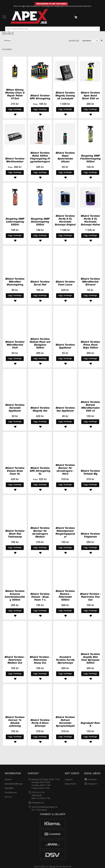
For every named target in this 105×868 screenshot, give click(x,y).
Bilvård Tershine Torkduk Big (90, 472)
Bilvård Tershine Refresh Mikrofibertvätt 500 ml (90, 406)
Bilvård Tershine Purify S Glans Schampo (40, 723)
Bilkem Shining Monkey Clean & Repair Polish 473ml (15, 94)
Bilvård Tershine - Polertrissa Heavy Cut (40, 660)
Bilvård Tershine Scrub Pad (40, 283)
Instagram (92, 784)
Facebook (92, 779)
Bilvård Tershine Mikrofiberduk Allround (90, 282)
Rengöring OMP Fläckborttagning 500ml (90, 159)
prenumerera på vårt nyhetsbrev (80, 6)
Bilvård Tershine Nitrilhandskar (15, 160)
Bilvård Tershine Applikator (65, 346)
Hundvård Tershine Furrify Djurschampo (65, 660)
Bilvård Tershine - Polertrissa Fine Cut (90, 597)
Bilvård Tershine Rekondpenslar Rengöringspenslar (65, 532)
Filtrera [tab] (7, 41)
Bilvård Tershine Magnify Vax (40, 409)
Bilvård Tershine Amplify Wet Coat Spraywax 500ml (90, 658)
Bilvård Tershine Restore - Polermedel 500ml (65, 595)
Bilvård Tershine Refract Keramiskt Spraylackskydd (65, 721)
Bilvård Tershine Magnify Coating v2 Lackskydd (65, 96)
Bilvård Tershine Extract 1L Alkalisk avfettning (15, 721)
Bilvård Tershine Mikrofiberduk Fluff (15, 345)
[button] (15, 114)
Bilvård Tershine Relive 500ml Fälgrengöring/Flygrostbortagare (40, 157)
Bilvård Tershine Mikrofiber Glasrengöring (15, 282)
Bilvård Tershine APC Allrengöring (40, 97)
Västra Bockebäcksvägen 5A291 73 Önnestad (44, 808)
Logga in (69, 779)
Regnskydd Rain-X (90, 724)
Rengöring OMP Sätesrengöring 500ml (40, 222)
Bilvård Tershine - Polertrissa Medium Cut (15, 660)
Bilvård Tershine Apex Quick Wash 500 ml (90, 96)
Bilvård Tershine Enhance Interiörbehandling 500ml (15, 595)
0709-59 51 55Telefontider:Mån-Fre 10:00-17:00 (41, 795)
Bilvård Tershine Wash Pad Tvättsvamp (15, 534)
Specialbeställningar (14, 784)
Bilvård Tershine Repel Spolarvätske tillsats (65, 157)
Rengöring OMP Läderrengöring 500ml (15, 222)
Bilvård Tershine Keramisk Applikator (15, 408)
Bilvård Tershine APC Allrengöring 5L (40, 471)
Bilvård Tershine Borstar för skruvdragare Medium (40, 532)
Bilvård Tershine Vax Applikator (65, 409)
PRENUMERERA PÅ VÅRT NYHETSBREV (51, 4)
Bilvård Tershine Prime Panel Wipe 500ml (90, 345)
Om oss (8, 797)
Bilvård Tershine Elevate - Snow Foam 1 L (40, 597)
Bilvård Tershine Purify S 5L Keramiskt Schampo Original (65, 220)
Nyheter (8, 779)
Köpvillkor (9, 788)
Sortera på (74, 41)
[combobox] (52, 29)
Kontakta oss (11, 792)
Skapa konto (70, 784)
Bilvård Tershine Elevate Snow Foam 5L (15, 471)
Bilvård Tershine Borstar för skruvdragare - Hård (65, 469)
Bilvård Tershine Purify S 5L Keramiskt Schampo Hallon (90, 220)
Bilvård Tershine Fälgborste (90, 535)
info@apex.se (38, 803)
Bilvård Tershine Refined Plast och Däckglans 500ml (40, 343)
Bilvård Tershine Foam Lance (65, 283)
